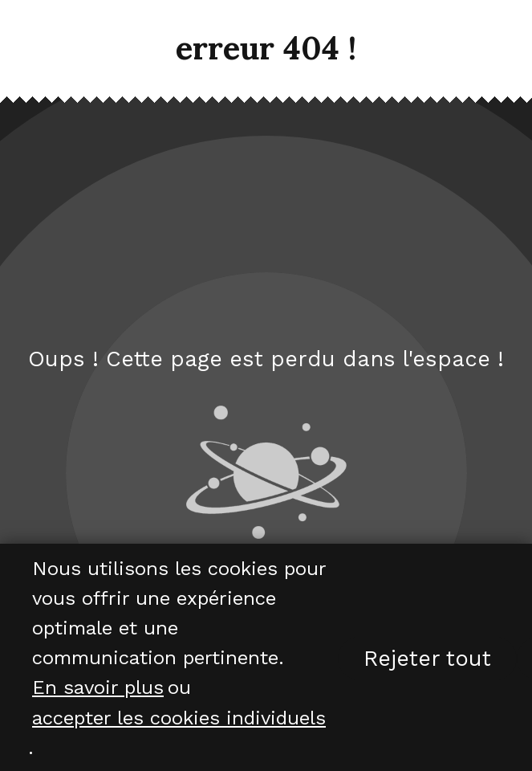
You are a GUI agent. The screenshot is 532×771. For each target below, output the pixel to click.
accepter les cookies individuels (179, 718)
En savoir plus (98, 688)
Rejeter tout (427, 659)
